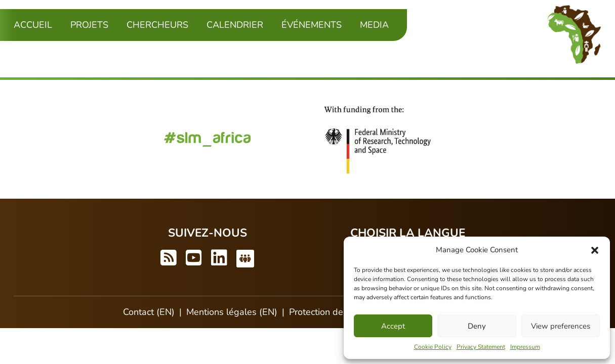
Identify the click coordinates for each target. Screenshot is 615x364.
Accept (393, 326)
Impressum (525, 347)
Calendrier (235, 25)
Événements (312, 25)
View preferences (561, 326)
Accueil (33, 25)
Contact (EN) (149, 312)
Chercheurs (157, 25)
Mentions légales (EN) (232, 312)
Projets (89, 25)
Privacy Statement (481, 347)
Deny (477, 326)
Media (374, 25)
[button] (595, 250)
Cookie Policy (433, 347)
